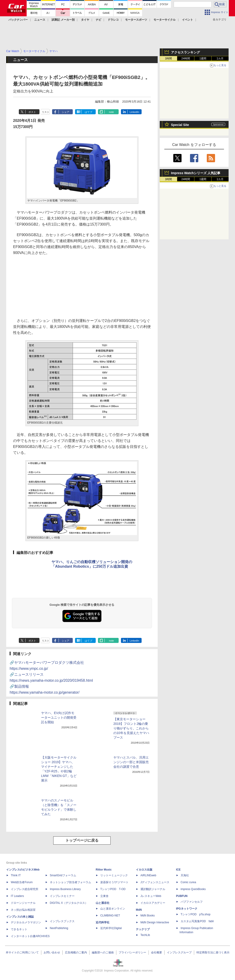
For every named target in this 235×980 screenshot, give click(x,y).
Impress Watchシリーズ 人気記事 (196, 173)
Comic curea (188, 882)
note (111, 112)
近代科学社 (103, 922)
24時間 (186, 59)
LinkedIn (134, 112)
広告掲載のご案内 (76, 952)
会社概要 (157, 952)
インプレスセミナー (62, 896)
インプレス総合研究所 (25, 889)
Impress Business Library (65, 889)
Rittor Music (104, 870)
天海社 (185, 875)
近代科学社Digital (111, 928)
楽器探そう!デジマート (114, 882)
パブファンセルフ (192, 902)
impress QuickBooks (193, 889)
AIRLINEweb (148, 875)
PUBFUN (182, 896)
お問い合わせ (52, 952)
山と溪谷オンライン (113, 909)
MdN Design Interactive (155, 922)
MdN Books (148, 916)
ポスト (32, 112)
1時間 (169, 59)
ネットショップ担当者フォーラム (70, 882)
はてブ (88, 112)
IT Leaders (17, 896)
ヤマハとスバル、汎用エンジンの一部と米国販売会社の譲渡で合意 (131, 762)
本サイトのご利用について (22, 952)
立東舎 (104, 896)
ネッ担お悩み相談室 (23, 910)
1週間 (203, 59)
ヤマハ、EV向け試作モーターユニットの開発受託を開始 (59, 718)
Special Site (180, 125)
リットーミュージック (114, 875)
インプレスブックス (62, 921)
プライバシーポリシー (132, 952)
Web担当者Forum (22, 882)
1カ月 (220, 59)
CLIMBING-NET (110, 916)
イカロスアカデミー (153, 903)
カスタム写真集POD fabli (197, 921)
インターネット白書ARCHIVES (30, 936)
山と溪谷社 (103, 903)
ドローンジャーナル (23, 903)
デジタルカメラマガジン (26, 922)
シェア (66, 112)
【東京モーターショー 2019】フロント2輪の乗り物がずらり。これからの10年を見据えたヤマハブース (131, 728)
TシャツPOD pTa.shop (196, 914)
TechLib (145, 935)
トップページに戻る (82, 840)
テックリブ (143, 929)
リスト (46, 112)
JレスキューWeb (151, 896)
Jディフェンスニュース (155, 882)
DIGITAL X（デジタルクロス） (69, 903)
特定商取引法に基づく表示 (213, 952)
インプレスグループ (179, 952)
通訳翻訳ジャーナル (153, 889)
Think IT (16, 875)
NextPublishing (59, 928)
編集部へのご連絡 (103, 952)
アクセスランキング (185, 52)
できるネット (19, 929)
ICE (178, 870)
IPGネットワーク (187, 909)
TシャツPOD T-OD (113, 889)
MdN (139, 910)
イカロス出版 (144, 870)
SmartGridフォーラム (63, 875)
